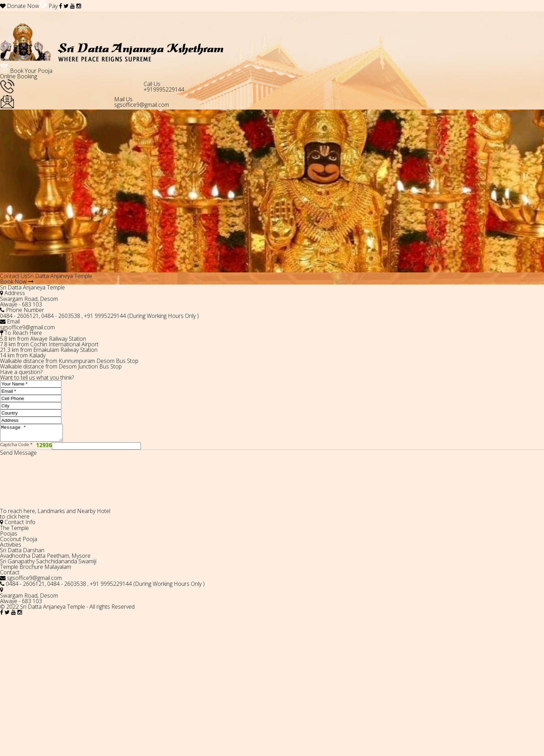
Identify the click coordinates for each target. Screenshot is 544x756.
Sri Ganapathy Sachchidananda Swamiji (48, 564)
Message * (35, 434)
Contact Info (18, 525)
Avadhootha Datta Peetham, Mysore (45, 559)
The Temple (14, 531)
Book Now (17, 281)
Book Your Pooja (26, 73)
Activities (11, 548)
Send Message (18, 456)
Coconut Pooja (19, 542)
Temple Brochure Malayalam (36, 570)
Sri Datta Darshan (22, 553)
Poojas (9, 537)
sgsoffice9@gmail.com (142, 105)
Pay (48, 6)
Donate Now (20, 6)
